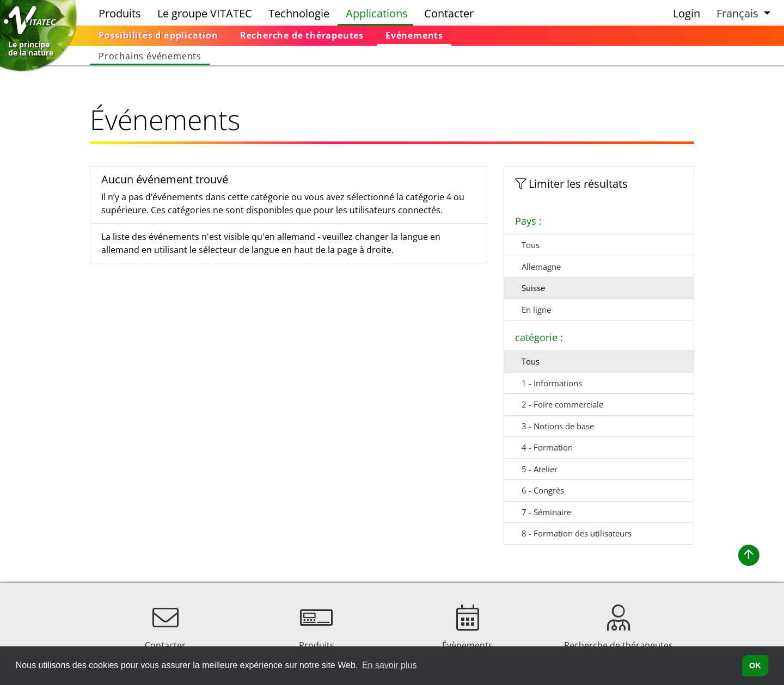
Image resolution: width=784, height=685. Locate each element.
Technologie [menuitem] (299, 13)
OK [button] (755, 665)
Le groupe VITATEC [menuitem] (205, 13)
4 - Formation (547, 447)
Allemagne (541, 267)
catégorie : (539, 337)
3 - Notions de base (558, 426)
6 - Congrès (543, 490)
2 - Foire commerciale (562, 404)
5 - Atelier (540, 469)
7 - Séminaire (546, 512)
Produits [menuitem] (120, 13)
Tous (531, 245)
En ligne (536, 310)
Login (687, 13)
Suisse (533, 288)
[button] (742, 13)
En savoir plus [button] (390, 665)
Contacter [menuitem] (449, 13)
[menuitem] (158, 36)
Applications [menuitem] (377, 13)
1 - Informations (552, 383)
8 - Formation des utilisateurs (577, 533)
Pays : (528, 221)
